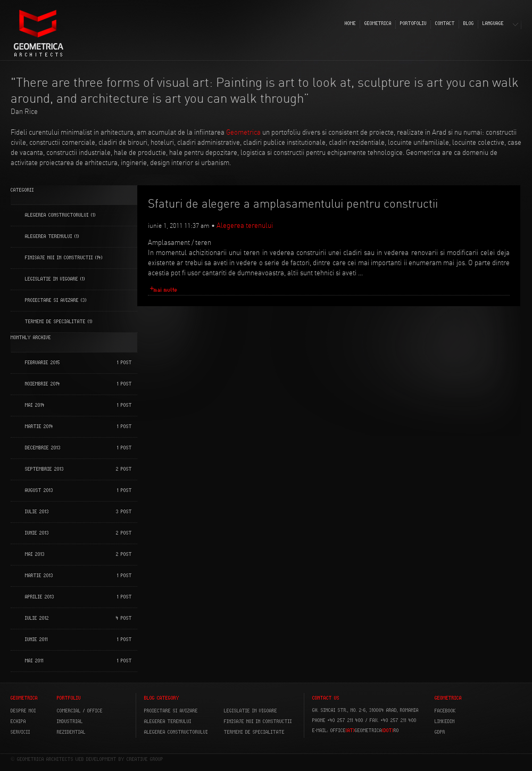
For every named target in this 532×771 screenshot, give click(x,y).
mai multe (166, 290)
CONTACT (445, 23)
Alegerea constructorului (57, 215)
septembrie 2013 (44, 469)
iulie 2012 (37, 618)
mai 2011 (34, 661)
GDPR (440, 732)
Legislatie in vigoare (52, 279)
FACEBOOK (445, 711)
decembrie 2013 (43, 448)
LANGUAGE (493, 23)
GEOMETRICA (378, 23)
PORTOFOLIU (413, 23)
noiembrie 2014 (43, 384)
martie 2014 (39, 426)
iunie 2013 (37, 533)
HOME (350, 23)
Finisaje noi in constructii (59, 258)
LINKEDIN (445, 721)
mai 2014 (35, 405)
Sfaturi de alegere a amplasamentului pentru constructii (293, 204)
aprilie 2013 (40, 597)
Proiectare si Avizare (52, 300)
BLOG (469, 23)
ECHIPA (18, 721)
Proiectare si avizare (171, 711)
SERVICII (20, 732)
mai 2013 (35, 554)
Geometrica (243, 132)
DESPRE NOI (23, 711)
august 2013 (39, 490)
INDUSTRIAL (70, 721)
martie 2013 (39, 576)
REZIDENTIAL (71, 732)
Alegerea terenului (49, 236)
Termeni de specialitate (55, 322)
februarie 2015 (43, 363)
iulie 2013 (37, 512)
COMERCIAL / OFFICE (80, 711)
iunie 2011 (36, 639)
